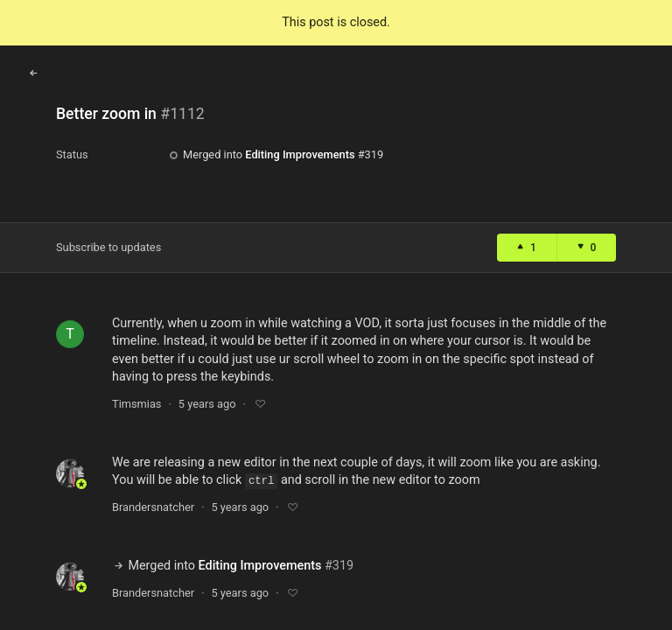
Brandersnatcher (153, 507)
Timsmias (136, 404)
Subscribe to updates (108, 247)
